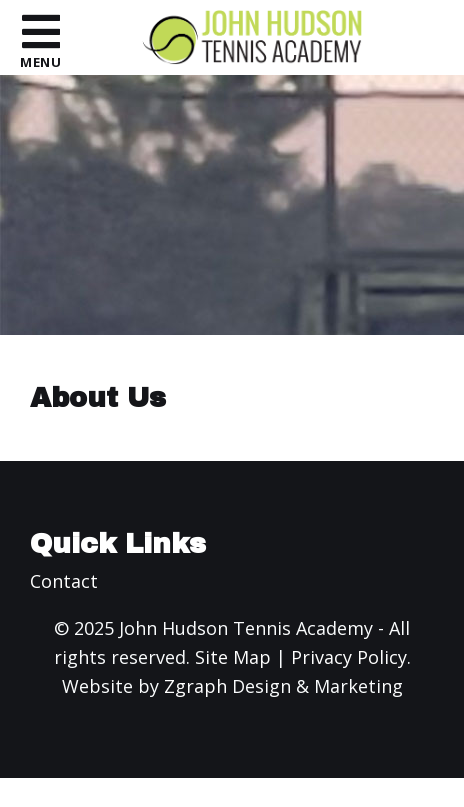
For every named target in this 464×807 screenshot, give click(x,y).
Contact (64, 581)
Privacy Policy (349, 657)
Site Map (233, 657)
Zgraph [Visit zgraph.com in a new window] (195, 686)
